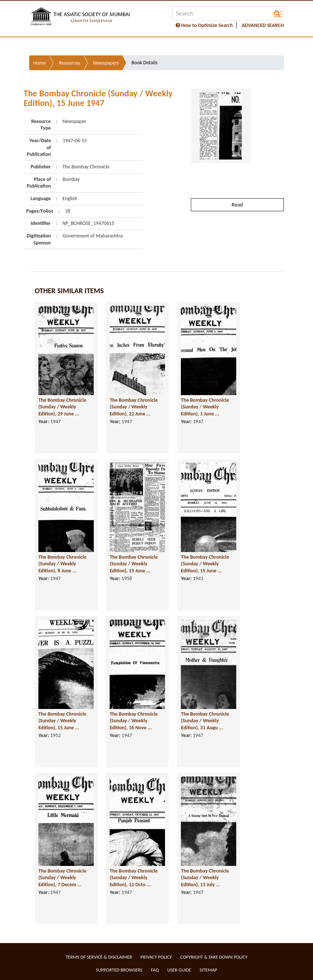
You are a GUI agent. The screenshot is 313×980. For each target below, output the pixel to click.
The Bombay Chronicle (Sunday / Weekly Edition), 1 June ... (205, 407)
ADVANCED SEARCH (263, 25)
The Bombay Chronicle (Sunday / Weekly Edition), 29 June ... (62, 407)
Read (237, 205)
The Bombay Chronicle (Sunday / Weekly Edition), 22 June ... (134, 407)
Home (39, 63)
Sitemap (208, 970)
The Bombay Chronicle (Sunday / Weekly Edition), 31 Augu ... (205, 721)
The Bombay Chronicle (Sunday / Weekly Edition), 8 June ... (62, 564)
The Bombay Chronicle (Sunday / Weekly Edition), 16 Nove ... (134, 721)
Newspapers (106, 63)
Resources (69, 63)
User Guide (179, 970)
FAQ (155, 970)
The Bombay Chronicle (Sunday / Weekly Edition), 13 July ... (205, 878)
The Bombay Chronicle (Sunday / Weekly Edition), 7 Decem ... (62, 878)
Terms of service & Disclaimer (99, 957)
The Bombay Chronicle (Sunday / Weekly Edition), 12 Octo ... (134, 878)
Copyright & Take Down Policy (214, 957)
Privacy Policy (156, 957)
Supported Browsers (119, 970)
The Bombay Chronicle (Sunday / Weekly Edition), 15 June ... (134, 564)
